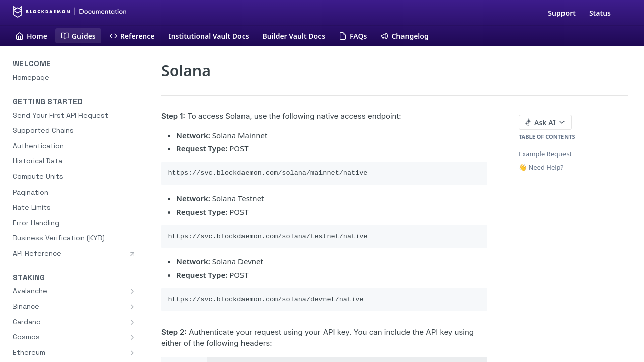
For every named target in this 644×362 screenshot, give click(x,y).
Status (600, 13)
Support (562, 13)
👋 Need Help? (541, 167)
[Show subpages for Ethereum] (132, 353)
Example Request (545, 154)
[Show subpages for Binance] (132, 307)
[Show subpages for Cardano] (132, 322)
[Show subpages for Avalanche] (132, 291)
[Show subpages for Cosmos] (132, 337)
